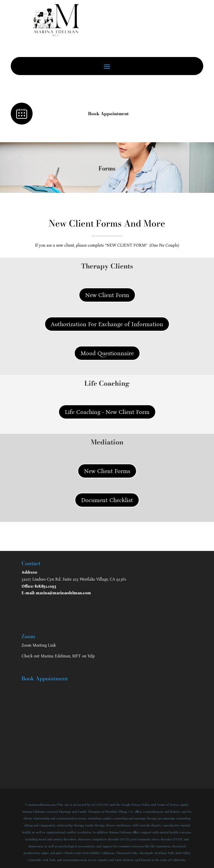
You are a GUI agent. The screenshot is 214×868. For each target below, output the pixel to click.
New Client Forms (107, 471)
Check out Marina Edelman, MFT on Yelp (58, 656)
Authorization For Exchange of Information (107, 324)
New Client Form (107, 295)
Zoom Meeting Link (39, 645)
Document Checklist (107, 500)
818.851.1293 (45, 586)
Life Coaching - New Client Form (107, 412)
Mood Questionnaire (107, 353)
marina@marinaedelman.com (63, 593)
